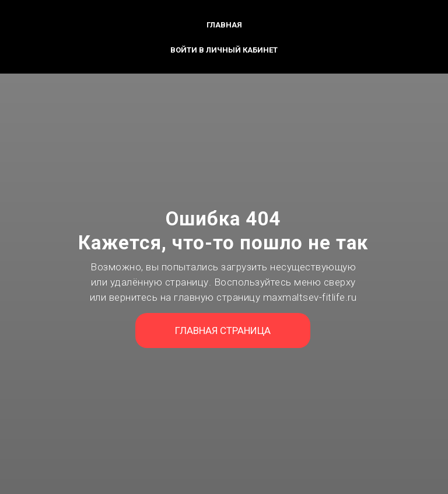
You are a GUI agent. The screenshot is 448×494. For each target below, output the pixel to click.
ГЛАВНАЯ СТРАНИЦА (223, 331)
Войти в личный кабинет (224, 50)
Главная (224, 25)
